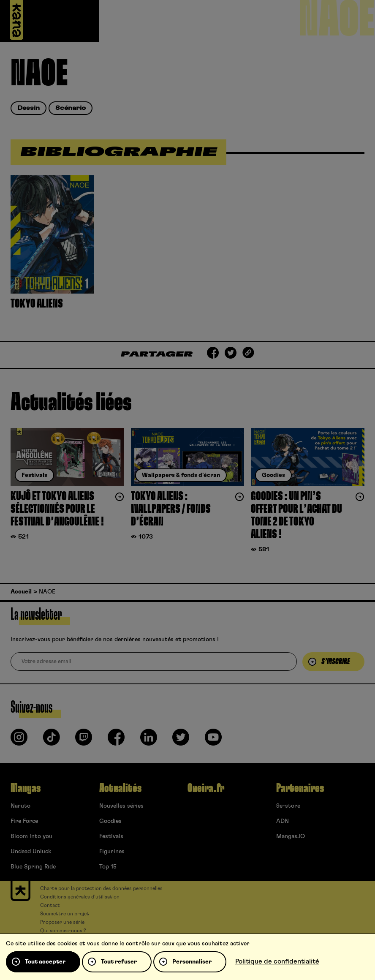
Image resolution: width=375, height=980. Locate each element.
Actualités (120, 788)
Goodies (110, 821)
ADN (283, 821)
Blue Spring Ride (33, 867)
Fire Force (24, 821)
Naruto (20, 806)
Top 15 (108, 867)
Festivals (111, 836)
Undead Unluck (31, 852)
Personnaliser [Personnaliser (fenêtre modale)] (192, 962)
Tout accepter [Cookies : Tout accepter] (45, 962)
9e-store (288, 806)
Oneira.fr (206, 788)
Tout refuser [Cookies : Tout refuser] (119, 962)
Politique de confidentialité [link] (277, 961)
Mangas (26, 788)
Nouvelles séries (121, 806)
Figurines (112, 852)
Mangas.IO (291, 836)
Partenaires (300, 788)
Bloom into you (31, 836)
